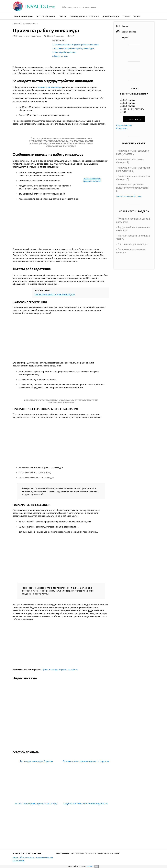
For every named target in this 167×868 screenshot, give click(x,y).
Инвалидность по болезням (84, 16)
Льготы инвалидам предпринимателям (92, 180)
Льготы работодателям (65, 52)
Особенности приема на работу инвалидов (74, 48)
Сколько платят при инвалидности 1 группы (86, 761)
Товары (127, 16)
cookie (90, 866)
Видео (125, 26)
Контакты (30, 857)
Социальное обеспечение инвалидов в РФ (86, 804)
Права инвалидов (24, 16)
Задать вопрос (129, 32)
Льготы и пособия (46, 16)
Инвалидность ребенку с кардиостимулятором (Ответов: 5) (133, 188)
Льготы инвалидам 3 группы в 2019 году (36, 804)
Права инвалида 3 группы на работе (60, 670)
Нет (124, 112)
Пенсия (63, 16)
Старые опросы (124, 125)
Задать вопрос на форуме (129, 196)
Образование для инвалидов (133, 244)
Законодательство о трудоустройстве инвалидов (77, 45)
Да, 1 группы (129, 100)
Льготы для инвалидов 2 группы (36, 761)
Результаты (122, 128)
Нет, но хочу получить (133, 109)
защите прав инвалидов (50, 87)
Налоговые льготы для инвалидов (55, 294)
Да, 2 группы (129, 103)
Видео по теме (61, 56)
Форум (125, 38)
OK (97, 866)
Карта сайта (19, 857)
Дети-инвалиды (111, 16)
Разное (137, 16)
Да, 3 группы (129, 106)
